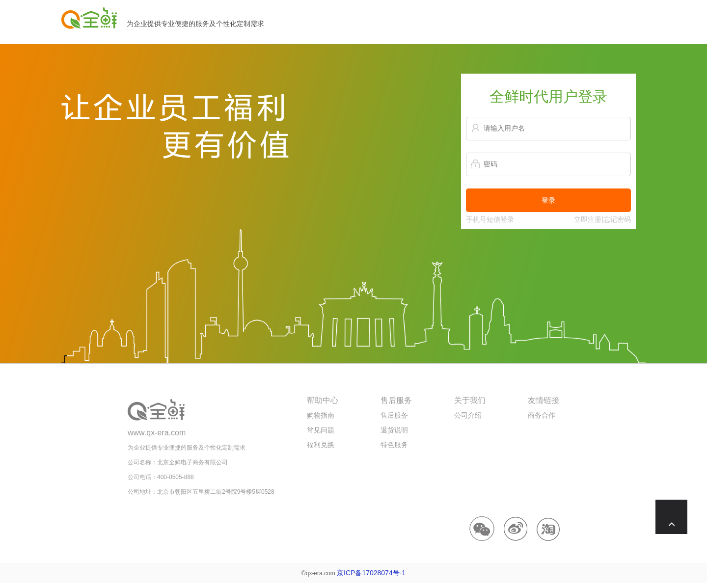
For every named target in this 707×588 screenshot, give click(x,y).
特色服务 (394, 445)
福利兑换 (321, 445)
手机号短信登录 (490, 219)
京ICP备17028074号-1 (371, 573)
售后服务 (394, 415)
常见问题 (321, 430)
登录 (548, 200)
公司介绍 (468, 415)
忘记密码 (617, 219)
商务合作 (542, 415)
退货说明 (394, 430)
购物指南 (321, 415)
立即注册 (588, 219)
